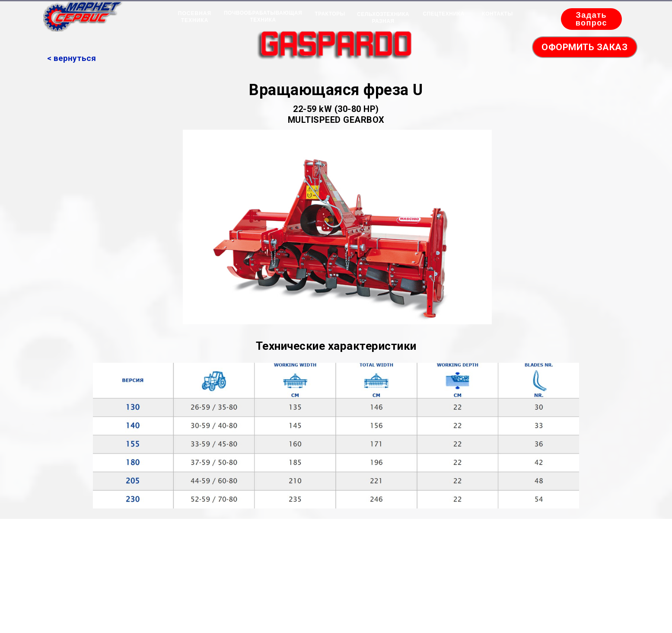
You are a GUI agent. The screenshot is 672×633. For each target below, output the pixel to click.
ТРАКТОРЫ (330, 14)
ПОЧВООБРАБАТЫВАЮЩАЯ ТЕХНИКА (263, 16)
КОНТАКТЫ (497, 14)
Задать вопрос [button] (591, 19)
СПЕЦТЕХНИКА (443, 14)
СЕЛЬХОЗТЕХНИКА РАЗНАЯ (383, 18)
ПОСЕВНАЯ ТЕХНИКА (195, 17)
